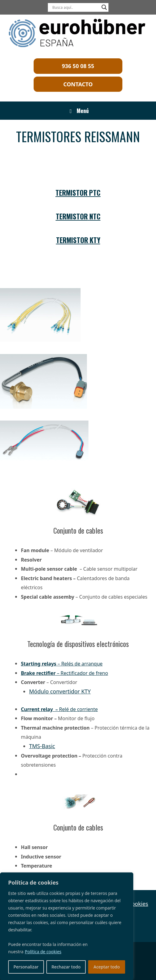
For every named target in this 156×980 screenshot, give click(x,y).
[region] (67, 926)
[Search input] (75, 7)
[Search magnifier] (104, 7)
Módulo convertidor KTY (60, 691)
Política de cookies (43, 952)
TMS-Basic (42, 746)
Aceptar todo (107, 967)
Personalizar (26, 967)
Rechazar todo (66, 967)
